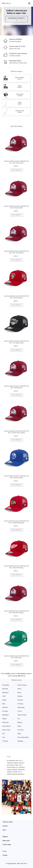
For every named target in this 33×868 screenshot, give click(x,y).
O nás (4, 851)
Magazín (5, 837)
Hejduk (4, 700)
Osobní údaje (7, 845)
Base (4, 704)
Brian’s (20, 689)
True (4, 737)
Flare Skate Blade (23, 737)
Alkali (19, 734)
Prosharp (20, 704)
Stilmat (4, 719)
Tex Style (5, 711)
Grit (19, 719)
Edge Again (21, 707)
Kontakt (5, 855)
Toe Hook (20, 730)
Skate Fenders (22, 715)
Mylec (19, 726)
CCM (4, 696)
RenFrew (20, 700)
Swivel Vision (6, 730)
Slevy (4, 830)
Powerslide (6, 685)
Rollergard (5, 715)
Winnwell (5, 689)
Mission (20, 722)
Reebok (20, 696)
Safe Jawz (5, 722)
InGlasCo (5, 707)
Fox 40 (20, 711)
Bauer (19, 693)
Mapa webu (6, 841)
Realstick (20, 741)
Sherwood (5, 693)
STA (3, 734)
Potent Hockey (22, 685)
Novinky (5, 826)
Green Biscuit (6, 726)
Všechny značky (8, 822)
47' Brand (5, 741)
